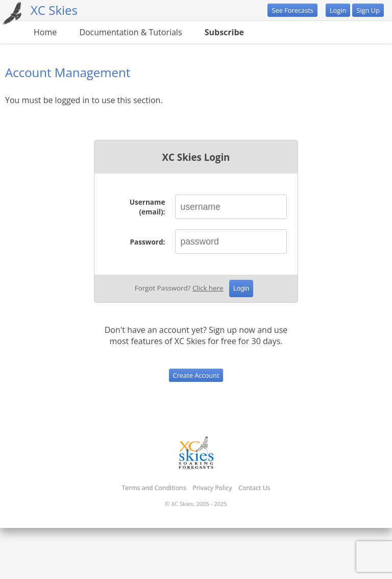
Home (45, 32)
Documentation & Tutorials (130, 32)
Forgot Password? (179, 288)
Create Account (196, 375)
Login (338, 10)
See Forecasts (292, 10)
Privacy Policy (212, 488)
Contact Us (254, 488)
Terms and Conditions (154, 488)
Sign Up (368, 10)
